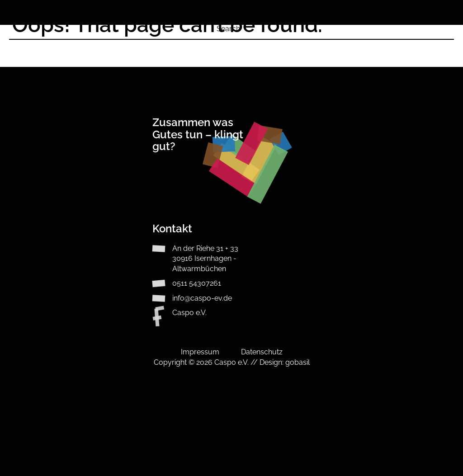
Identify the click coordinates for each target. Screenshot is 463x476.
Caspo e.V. (189, 313)
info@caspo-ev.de (202, 298)
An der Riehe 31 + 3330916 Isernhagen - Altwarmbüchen (205, 259)
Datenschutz (262, 352)
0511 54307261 (197, 283)
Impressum (200, 352)
